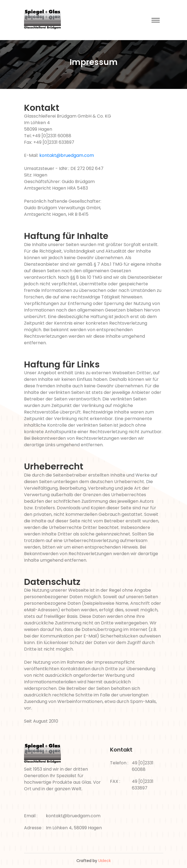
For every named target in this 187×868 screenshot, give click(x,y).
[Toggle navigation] (156, 20)
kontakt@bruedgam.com (67, 155)
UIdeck (105, 861)
